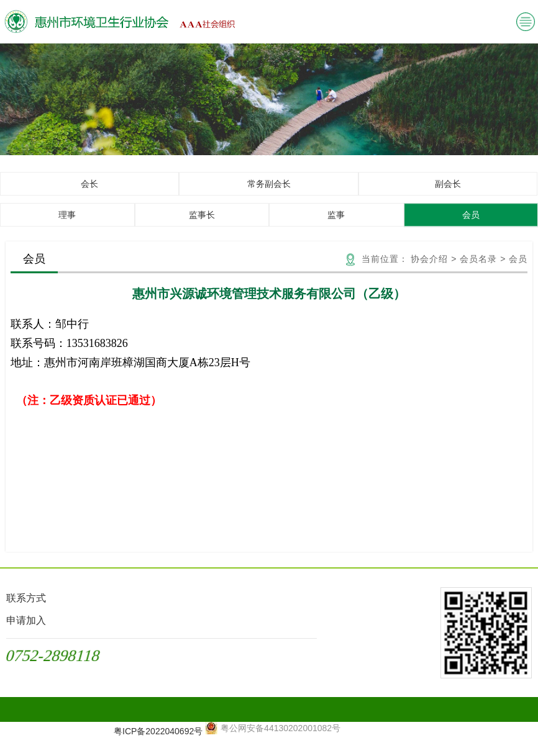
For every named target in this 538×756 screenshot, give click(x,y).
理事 (67, 223)
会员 (471, 223)
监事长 (202, 223)
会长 (89, 192)
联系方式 (26, 598)
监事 (336, 223)
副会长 (448, 192)
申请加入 (26, 620)
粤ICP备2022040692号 (158, 731)
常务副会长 (269, 192)
